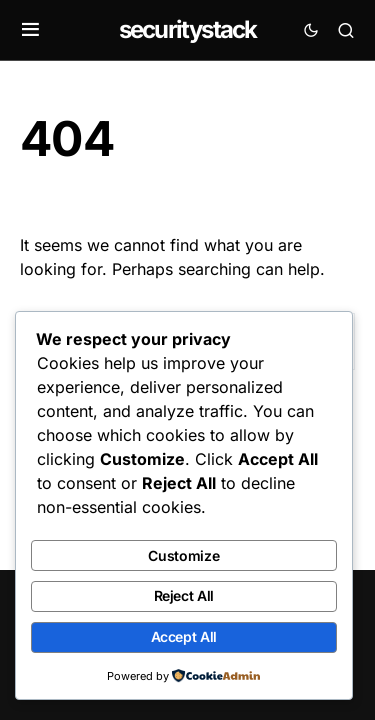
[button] (30, 30)
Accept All (184, 636)
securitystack (188, 29)
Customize (183, 555)
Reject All (184, 595)
